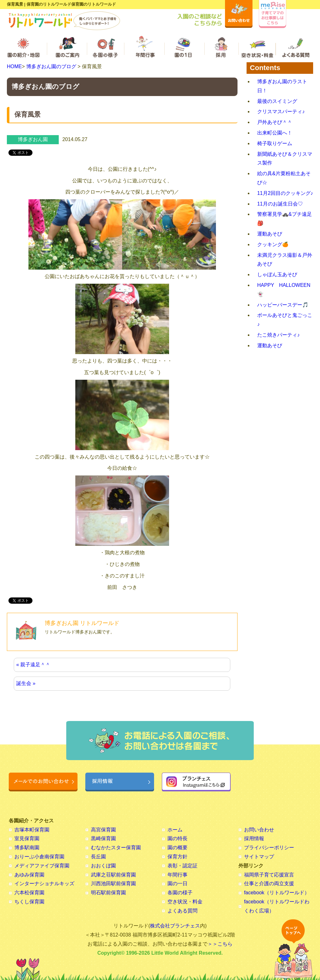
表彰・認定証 (182, 866)
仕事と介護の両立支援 (269, 884)
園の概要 (177, 848)
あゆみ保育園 (29, 875)
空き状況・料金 (185, 902)
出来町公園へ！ (275, 133)
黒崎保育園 (103, 838)
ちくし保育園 (29, 902)
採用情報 (254, 838)
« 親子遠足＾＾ (33, 665)
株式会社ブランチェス (175, 926)
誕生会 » (26, 683)
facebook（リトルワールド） (277, 893)
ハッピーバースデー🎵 (283, 305)
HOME (14, 66)
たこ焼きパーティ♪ (278, 335)
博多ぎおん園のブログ (51, 66)
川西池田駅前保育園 (113, 884)
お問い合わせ (259, 830)
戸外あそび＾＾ (275, 122)
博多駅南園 (27, 848)
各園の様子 (180, 893)
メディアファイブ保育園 (42, 866)
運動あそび (270, 234)
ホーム (175, 830)
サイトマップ (259, 857)
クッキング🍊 (273, 244)
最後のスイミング (277, 101)
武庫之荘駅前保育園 (113, 875)
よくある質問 (182, 911)
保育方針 (177, 857)
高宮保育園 (103, 830)
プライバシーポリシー (269, 848)
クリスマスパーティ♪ (281, 112)
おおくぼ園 (103, 866)
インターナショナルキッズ (44, 884)
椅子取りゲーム (275, 143)
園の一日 (177, 884)
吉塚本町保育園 (32, 830)
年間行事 (177, 875)
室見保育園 (27, 838)
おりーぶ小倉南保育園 (39, 857)
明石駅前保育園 (108, 893)
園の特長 (177, 838)
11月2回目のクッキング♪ (285, 193)
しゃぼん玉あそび (277, 274)
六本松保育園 (29, 893)
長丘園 (98, 857)
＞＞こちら (220, 944)
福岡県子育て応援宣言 (269, 875)
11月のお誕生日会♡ (280, 204)
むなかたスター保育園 (116, 848)
